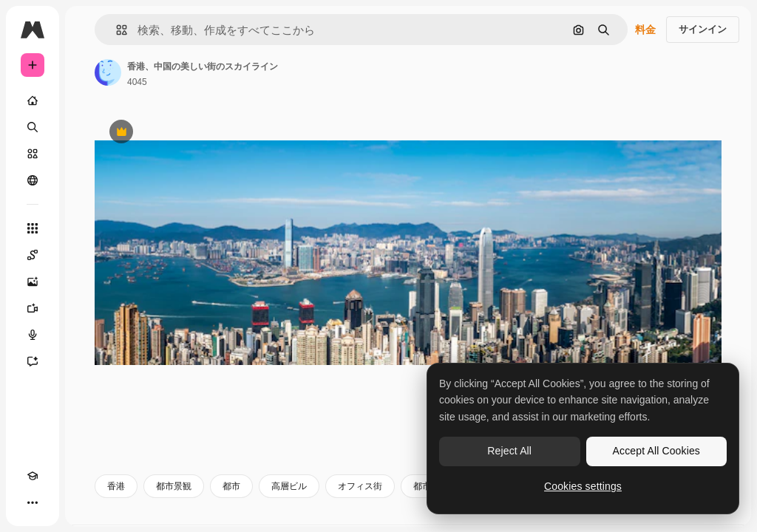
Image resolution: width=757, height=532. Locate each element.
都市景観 (174, 486)
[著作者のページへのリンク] (108, 72)
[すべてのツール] (33, 228)
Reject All (509, 451)
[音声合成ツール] (33, 335)
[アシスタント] (33, 361)
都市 (231, 486)
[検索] (33, 127)
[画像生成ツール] (33, 282)
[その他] (33, 502)
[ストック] (33, 154)
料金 (645, 30)
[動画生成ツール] (33, 308)
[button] (116, 30)
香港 (116, 486)
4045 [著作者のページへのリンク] (137, 82)
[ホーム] (33, 100)
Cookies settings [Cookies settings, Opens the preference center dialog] (583, 486)
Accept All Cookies (656, 451)
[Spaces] (33, 255)
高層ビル (289, 486)
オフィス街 (360, 486)
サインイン (703, 29)
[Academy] (33, 476)
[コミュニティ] (33, 180)
